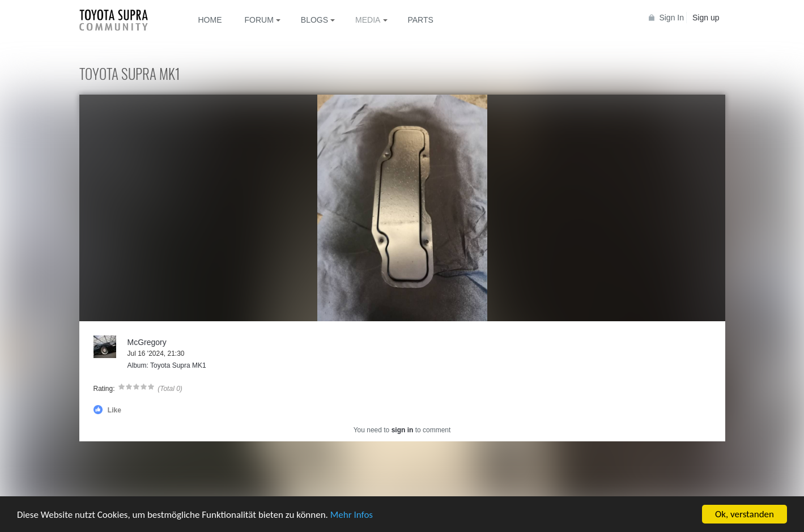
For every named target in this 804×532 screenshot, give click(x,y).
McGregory (147, 342)
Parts (420, 20)
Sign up (706, 18)
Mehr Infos (352, 515)
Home (210, 20)
